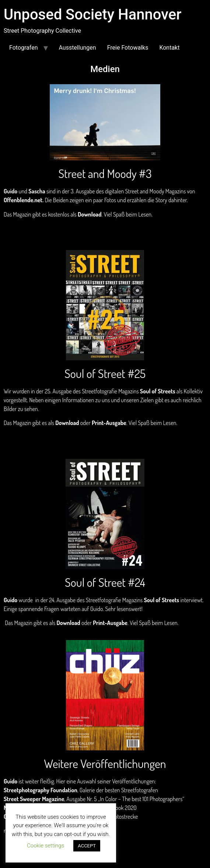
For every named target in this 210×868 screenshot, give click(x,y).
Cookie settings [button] (45, 846)
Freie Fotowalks (128, 48)
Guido (10, 600)
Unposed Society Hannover (92, 15)
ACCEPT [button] (87, 846)
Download (90, 214)
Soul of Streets (158, 391)
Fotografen (24, 48)
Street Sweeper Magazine (34, 799)
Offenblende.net (23, 200)
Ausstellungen (78, 48)
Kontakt (169, 48)
